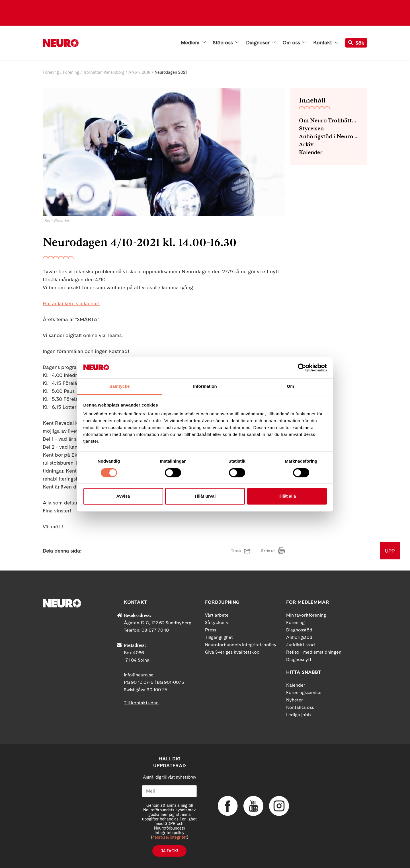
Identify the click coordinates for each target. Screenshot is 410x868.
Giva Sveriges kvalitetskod (232, 652)
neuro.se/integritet (170, 837)
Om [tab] (290, 386)
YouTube (253, 806)
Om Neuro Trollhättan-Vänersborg (329, 120)
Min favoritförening (306, 615)
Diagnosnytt (299, 659)
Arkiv (133, 72)
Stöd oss (226, 43)
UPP (390, 551)
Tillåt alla (287, 496)
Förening (51, 72)
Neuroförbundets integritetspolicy (241, 645)
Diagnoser (261, 43)
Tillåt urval (205, 496)
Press (211, 630)
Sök (356, 43)
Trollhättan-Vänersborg (104, 72)
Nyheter (295, 700)
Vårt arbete (217, 615)
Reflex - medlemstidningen (314, 652)
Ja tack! (169, 851)
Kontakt (326, 43)
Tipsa (236, 551)
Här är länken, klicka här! (71, 303)
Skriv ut (268, 551)
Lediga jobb (299, 715)
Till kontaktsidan (141, 703)
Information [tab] (205, 386)
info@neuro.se (139, 675)
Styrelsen (311, 128)
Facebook (228, 806)
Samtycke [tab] (120, 386)
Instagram (279, 806)
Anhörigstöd (299, 637)
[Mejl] (169, 791)
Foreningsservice (304, 692)
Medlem (193, 43)
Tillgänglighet (219, 637)
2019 (146, 72)
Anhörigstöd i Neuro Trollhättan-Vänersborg (329, 136)
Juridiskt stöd (301, 645)
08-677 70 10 (155, 630)
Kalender (311, 152)
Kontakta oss (300, 707)
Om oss (294, 43)
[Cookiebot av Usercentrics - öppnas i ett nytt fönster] (302, 368)
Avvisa (123, 496)
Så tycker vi (217, 622)
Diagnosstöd (299, 630)
